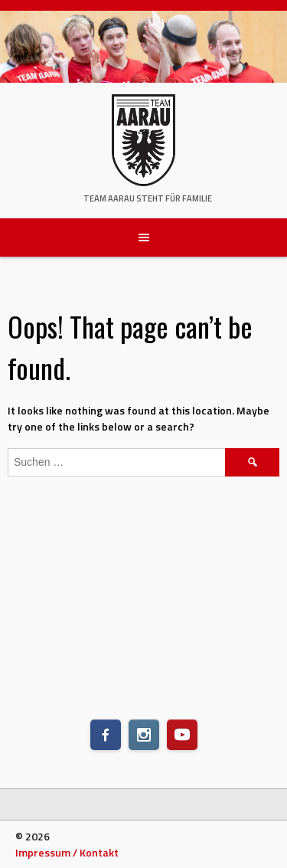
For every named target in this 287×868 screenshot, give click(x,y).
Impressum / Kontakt (67, 852)
